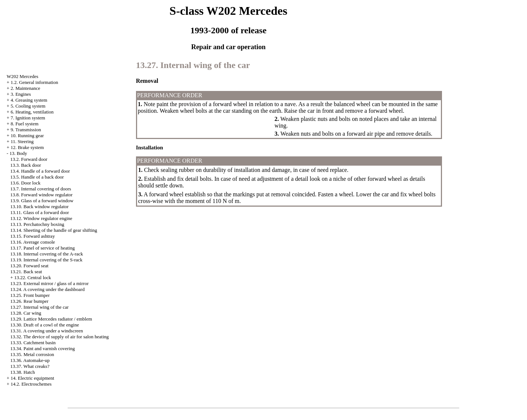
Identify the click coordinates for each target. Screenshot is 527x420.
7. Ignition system (28, 118)
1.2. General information (35, 82)
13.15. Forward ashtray (33, 236)
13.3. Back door (26, 165)
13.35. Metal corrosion (32, 354)
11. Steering (22, 141)
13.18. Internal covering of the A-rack (47, 254)
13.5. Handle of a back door (37, 177)
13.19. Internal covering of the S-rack (46, 260)
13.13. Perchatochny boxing (37, 224)
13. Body (18, 153)
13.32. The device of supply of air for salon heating (60, 337)
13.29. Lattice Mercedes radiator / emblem (51, 319)
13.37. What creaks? (30, 366)
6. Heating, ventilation (32, 112)
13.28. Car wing (26, 313)
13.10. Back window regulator (40, 206)
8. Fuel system (25, 124)
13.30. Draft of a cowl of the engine (45, 325)
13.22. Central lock (33, 277)
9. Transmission (26, 130)
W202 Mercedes (23, 76)
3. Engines (21, 94)
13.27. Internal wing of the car (40, 307)
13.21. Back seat (26, 272)
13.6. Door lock (25, 183)
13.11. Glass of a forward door (40, 212)
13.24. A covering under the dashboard (47, 289)
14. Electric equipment (33, 378)
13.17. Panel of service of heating (42, 248)
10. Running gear (27, 136)
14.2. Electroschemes (31, 384)
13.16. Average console (33, 242)
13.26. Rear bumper (29, 301)
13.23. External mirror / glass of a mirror (50, 283)
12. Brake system (27, 147)
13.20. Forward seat (29, 266)
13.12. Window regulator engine (41, 218)
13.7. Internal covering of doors (41, 189)
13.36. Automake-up (30, 360)
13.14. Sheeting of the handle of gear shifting (54, 230)
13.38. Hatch (23, 372)
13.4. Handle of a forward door (40, 171)
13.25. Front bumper (30, 295)
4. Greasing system (29, 100)
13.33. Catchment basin (33, 343)
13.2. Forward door (29, 159)
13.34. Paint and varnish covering (43, 348)
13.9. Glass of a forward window (42, 201)
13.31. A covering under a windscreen (47, 331)
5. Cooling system (28, 106)
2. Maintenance (25, 88)
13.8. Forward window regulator (42, 195)
